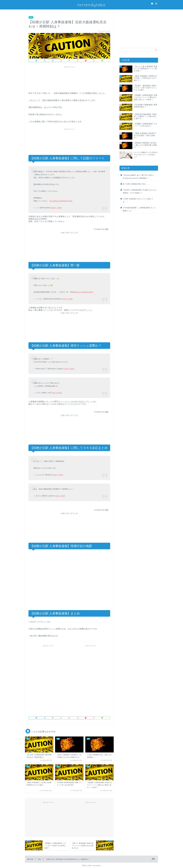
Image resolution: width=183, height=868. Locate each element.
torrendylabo (92, 5)
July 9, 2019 (56, 208)
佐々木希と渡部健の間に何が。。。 (137, 184)
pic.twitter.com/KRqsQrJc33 (61, 201)
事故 (31, 17)
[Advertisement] (139, 28)
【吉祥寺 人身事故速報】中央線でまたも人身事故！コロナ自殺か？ (140, 191)
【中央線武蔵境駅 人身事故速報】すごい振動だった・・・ (139, 209)
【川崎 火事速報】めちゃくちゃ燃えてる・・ (138, 200)
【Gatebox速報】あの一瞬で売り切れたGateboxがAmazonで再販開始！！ (138, 177)
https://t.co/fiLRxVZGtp (84, 292)
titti (107, 229)
